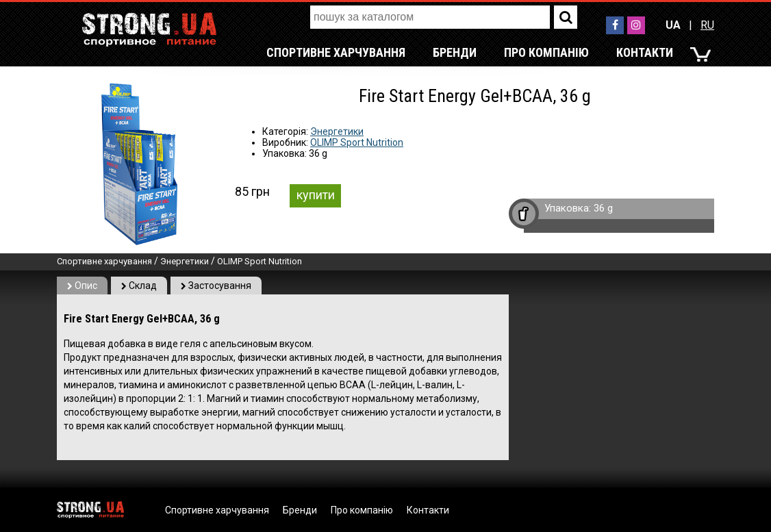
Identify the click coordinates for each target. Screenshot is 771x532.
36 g (603, 208)
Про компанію (546, 52)
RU (707, 25)
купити (316, 195)
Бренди (455, 52)
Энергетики (337, 131)
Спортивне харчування (336, 52)
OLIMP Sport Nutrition (357, 142)
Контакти (645, 52)
